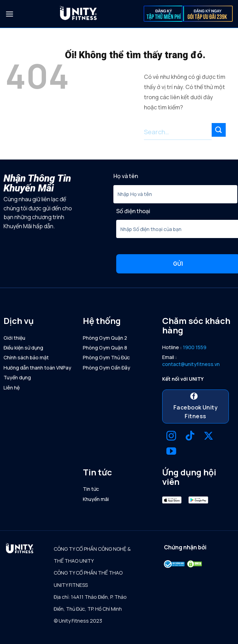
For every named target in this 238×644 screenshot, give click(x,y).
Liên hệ (12, 388)
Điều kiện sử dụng (23, 348)
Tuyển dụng (17, 377)
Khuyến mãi (96, 499)
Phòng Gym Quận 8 (105, 348)
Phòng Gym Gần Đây (107, 368)
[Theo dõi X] (209, 437)
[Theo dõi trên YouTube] (171, 452)
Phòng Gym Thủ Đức (106, 357)
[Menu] (9, 14)
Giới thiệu (14, 338)
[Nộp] (219, 130)
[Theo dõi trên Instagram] (171, 437)
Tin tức (91, 489)
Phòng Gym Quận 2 (105, 338)
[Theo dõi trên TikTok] (190, 437)
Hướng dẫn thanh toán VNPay (37, 368)
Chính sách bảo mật (26, 357)
